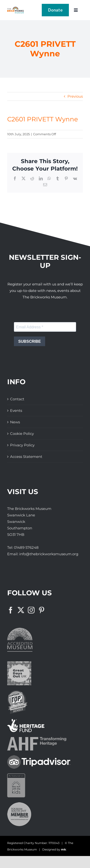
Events (16, 410)
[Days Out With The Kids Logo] (16, 775)
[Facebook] (11, 610)
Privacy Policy (22, 445)
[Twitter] (21, 610)
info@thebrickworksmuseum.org (49, 554)
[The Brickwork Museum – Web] (15, 9)
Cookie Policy (22, 434)
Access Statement (26, 457)
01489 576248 (26, 547)
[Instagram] (31, 610)
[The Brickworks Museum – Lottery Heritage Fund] (26, 721)
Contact (17, 399)
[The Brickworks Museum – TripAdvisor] (39, 757)
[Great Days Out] (19, 663)
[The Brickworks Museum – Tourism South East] (19, 804)
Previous (75, 96)
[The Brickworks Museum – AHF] (37, 739)
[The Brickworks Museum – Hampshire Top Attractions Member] (17, 692)
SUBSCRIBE (30, 341)
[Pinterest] (42, 610)
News (15, 422)
